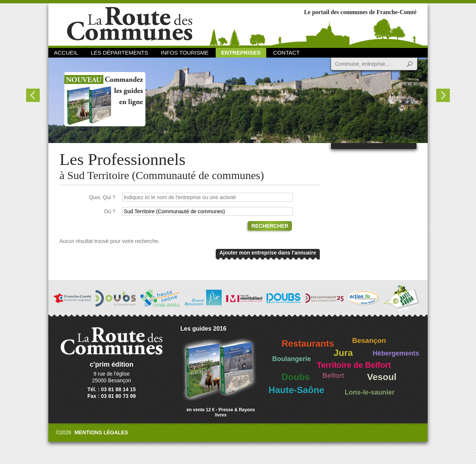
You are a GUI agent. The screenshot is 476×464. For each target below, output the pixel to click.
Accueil (66, 53)
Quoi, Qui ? (102, 197)
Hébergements (396, 353)
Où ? (110, 211)
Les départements (119, 53)
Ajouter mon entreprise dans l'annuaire (268, 253)
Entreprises (241, 53)
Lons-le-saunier (370, 392)
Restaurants (308, 343)
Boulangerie (292, 359)
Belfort (333, 376)
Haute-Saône (296, 390)
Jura (343, 353)
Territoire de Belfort (354, 365)
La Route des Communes (130, 24)
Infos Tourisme (185, 53)
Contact (287, 53)
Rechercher (270, 226)
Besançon (369, 340)
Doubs (296, 377)
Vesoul (382, 377)
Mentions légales (101, 432)
